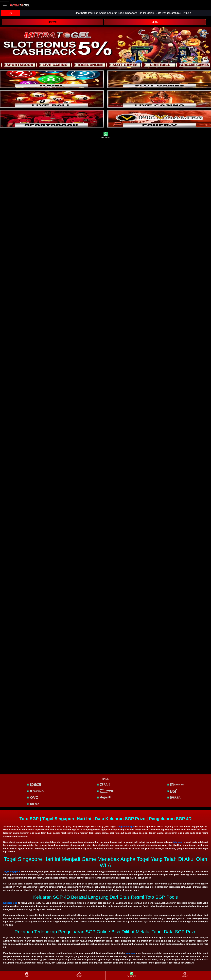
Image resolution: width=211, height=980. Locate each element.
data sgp (130, 953)
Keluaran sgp (10, 903)
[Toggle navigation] (5, 5)
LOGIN (155, 22)
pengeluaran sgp (125, 826)
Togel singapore (12, 871)
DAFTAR (53, 22)
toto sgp (178, 842)
